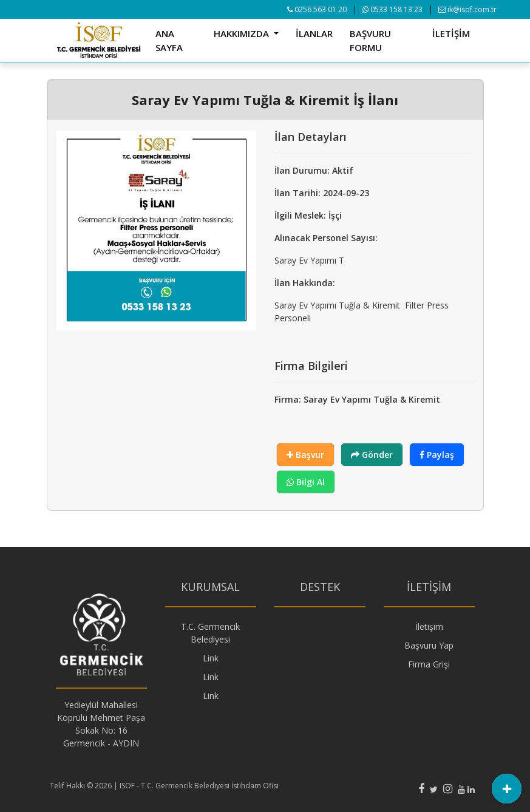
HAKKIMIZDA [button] (243, 33)
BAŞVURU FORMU (370, 40)
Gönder (372, 455)
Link (211, 658)
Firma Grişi (429, 664)
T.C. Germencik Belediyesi (210, 633)
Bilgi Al (306, 482)
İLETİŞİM (451, 33)
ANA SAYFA (169, 40)
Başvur (305, 455)
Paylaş (437, 455)
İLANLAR (314, 33)
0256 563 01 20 (317, 9)
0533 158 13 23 (392, 9)
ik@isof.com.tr (467, 9)
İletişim (429, 626)
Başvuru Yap (429, 645)
